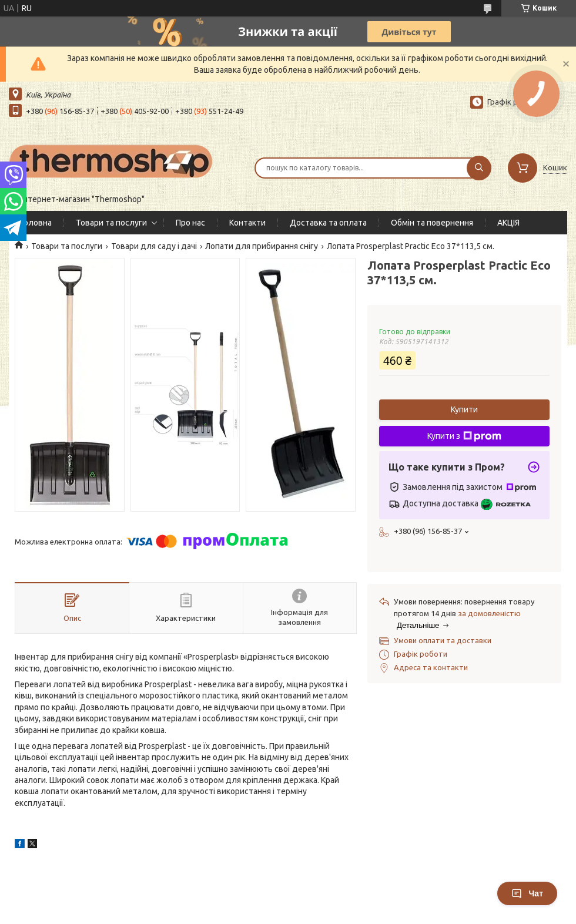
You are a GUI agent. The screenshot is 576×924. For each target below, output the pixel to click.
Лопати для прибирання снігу (262, 246)
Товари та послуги (111, 223)
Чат (527, 893)
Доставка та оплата (328, 223)
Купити (464, 409)
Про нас (190, 223)
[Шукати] (479, 168)
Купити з (464, 436)
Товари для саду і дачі (154, 246)
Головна (36, 223)
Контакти (247, 223)
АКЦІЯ (508, 223)
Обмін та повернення (432, 223)
